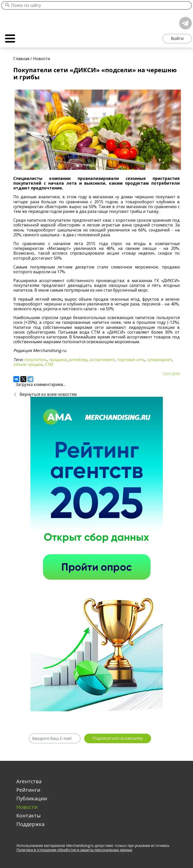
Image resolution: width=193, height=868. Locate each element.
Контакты (29, 816)
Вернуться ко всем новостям (48, 394)
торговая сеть (131, 360)
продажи (58, 360)
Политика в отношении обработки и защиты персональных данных (74, 850)
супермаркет (159, 360)
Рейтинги (28, 790)
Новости (27, 807)
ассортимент (102, 360)
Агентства (29, 781)
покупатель (35, 360)
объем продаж (28, 364)
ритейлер (78, 360)
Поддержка (30, 824)
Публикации (32, 798)
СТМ (49, 364)
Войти (177, 38)
